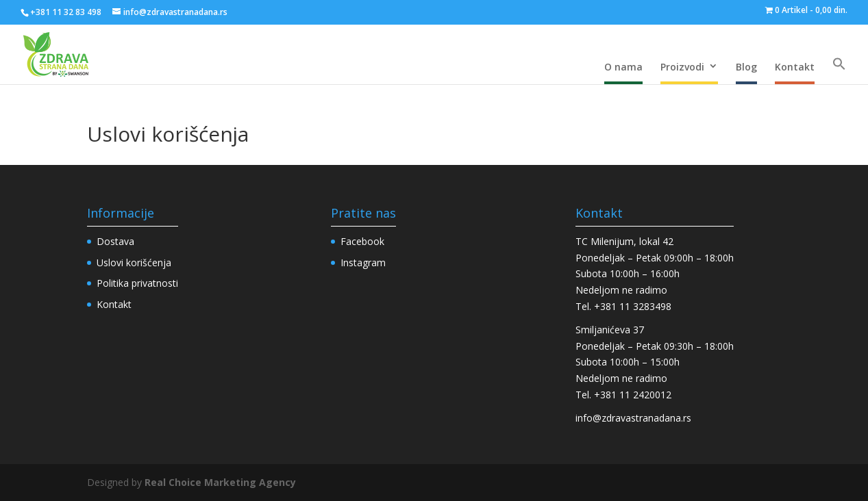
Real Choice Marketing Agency (220, 482)
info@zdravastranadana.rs (633, 418)
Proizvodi (682, 67)
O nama (623, 67)
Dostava (115, 241)
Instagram (363, 262)
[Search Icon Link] (839, 64)
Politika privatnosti (137, 283)
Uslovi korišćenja (134, 262)
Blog (746, 67)
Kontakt (795, 67)
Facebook (362, 241)
